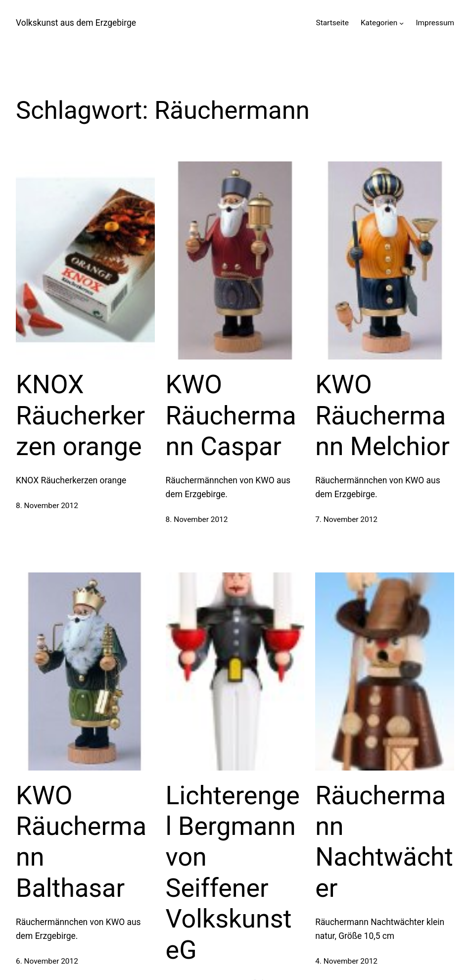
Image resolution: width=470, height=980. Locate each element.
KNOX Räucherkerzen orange (80, 415)
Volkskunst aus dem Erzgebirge (76, 23)
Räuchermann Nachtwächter (384, 842)
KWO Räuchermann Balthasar (81, 842)
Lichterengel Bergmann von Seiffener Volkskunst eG (233, 873)
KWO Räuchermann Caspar (231, 415)
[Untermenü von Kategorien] (401, 23)
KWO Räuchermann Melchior (382, 415)
